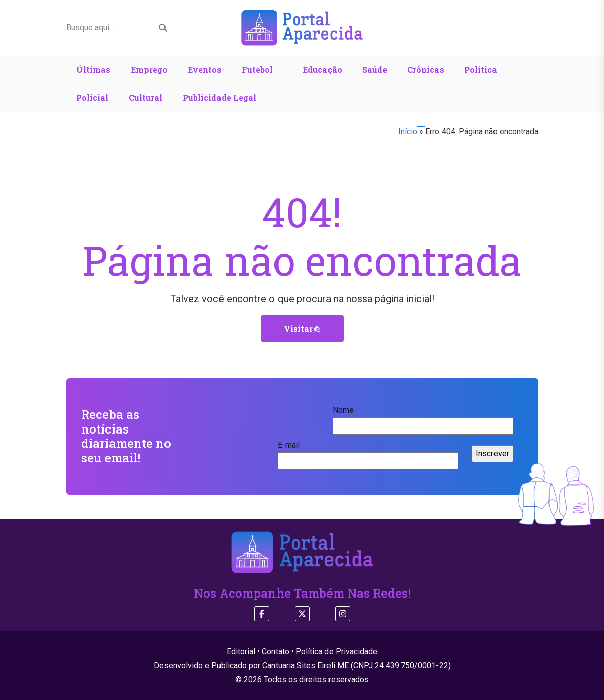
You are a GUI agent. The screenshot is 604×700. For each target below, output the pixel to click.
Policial (92, 98)
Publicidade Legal (219, 98)
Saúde (375, 69)
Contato (276, 651)
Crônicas (426, 69)
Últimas (93, 69)
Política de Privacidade (337, 651)
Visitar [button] (302, 328)
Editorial (241, 651)
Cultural (146, 98)
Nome (423, 418)
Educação (322, 69)
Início (408, 131)
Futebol (257, 69)
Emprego (149, 69)
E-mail (368, 453)
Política (481, 69)
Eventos (205, 69)
